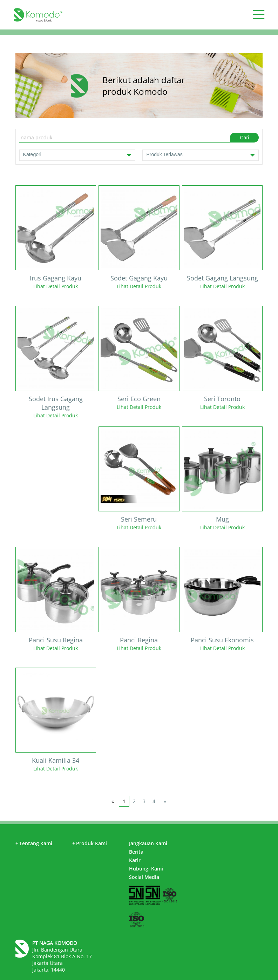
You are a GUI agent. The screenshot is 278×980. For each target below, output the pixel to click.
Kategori (77, 155)
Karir (135, 860)
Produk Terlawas (201, 155)
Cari (245, 138)
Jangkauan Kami (148, 843)
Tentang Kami (34, 843)
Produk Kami (90, 843)
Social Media (144, 877)
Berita (136, 852)
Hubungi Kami (146, 869)
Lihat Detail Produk (56, 286)
